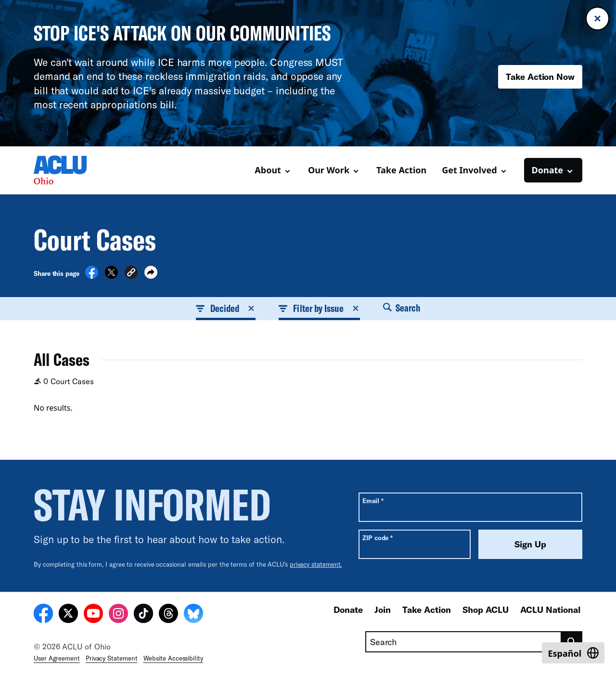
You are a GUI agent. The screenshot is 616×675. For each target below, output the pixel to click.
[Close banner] (597, 19)
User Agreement (57, 658)
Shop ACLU (486, 610)
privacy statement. (316, 564)
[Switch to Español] (573, 653)
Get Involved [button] (469, 170)
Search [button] (402, 308)
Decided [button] (226, 308)
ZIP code (378, 538)
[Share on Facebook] (92, 276)
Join (383, 610)
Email (373, 500)
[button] (131, 274)
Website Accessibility (173, 658)
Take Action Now (540, 77)
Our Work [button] (329, 170)
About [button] (268, 170)
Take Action (401, 170)
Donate (348, 610)
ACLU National (550, 610)
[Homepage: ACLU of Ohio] (67, 170)
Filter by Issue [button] (319, 308)
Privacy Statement (112, 658)
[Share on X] (111, 276)
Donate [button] (547, 170)
